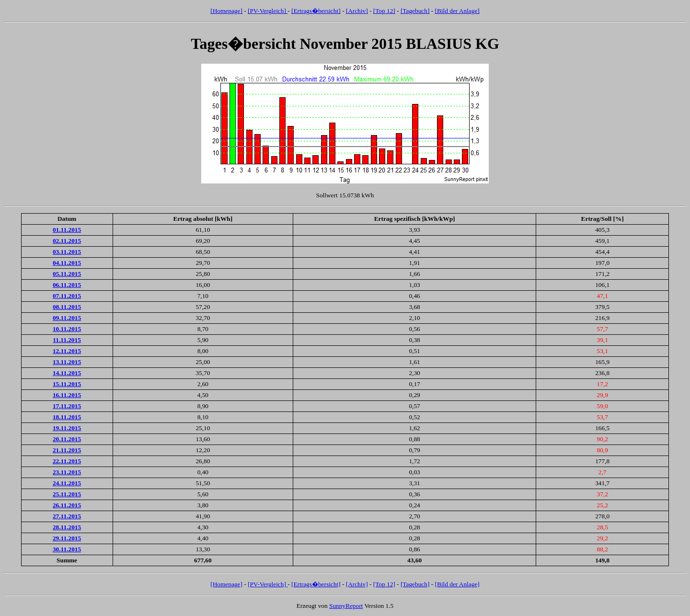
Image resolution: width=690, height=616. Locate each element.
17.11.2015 (67, 406)
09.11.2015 (67, 318)
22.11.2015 (67, 461)
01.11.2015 (67, 230)
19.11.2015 (67, 428)
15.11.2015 (67, 384)
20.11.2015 (67, 439)
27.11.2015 (67, 516)
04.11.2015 (67, 263)
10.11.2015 (67, 329)
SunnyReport (346, 606)
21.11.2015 (67, 450)
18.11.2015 (67, 417)
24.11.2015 (67, 483)
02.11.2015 (67, 241)
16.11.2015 (67, 395)
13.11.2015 (67, 362)
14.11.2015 (67, 373)
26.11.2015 (67, 505)
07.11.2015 (67, 296)
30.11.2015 (67, 549)
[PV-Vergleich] (268, 11)
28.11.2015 (67, 527)
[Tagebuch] (415, 11)
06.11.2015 (67, 285)
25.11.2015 (67, 494)
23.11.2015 (67, 472)
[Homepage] (226, 11)
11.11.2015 (67, 340)
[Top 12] (384, 11)
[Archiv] (357, 11)
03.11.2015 (67, 252)
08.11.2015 (67, 307)
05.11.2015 (67, 274)
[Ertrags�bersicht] (316, 11)
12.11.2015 (67, 351)
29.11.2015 (67, 538)
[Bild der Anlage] (457, 11)
